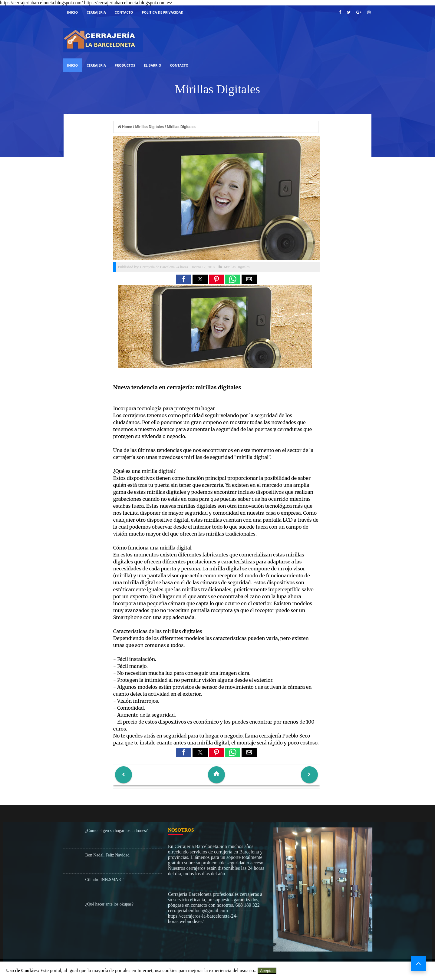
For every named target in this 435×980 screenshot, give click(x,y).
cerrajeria (96, 12)
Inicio (73, 12)
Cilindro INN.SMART (104, 880)
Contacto (124, 12)
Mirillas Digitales (237, 267)
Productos (125, 65)
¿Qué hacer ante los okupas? (109, 904)
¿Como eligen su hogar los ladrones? (117, 831)
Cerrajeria (96, 65)
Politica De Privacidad (163, 12)
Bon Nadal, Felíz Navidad (107, 855)
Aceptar (267, 971)
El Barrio (152, 65)
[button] (184, 279)
